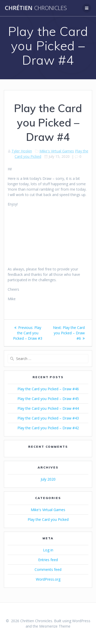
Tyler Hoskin (22, 151)
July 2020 (48, 479)
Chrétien (36, 8)
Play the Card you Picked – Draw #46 (48, 389)
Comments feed (48, 569)
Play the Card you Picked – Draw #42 (48, 428)
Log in (48, 550)
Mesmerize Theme (55, 626)
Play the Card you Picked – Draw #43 (48, 418)
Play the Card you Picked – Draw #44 (48, 408)
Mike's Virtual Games (57, 151)
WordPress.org (48, 579)
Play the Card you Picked (48, 519)
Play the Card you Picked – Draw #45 (48, 399)
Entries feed (48, 560)
